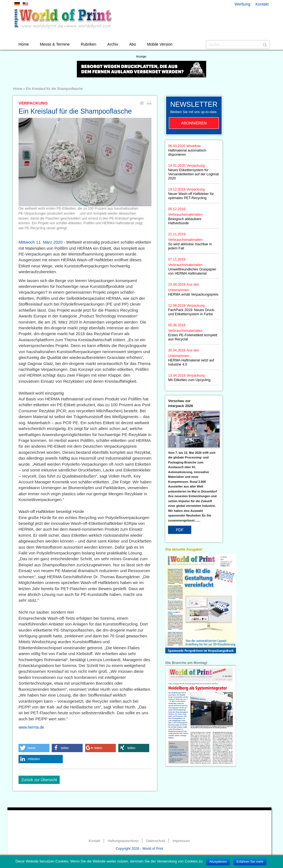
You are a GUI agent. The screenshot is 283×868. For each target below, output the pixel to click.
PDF (180, 530)
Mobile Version (160, 44)
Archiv (113, 44)
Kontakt (262, 4)
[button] (34, 748)
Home (24, 44)
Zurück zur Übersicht (39, 780)
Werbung (243, 4)
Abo (133, 44)
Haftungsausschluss (123, 841)
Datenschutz (155, 841)
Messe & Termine (55, 44)
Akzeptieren (218, 862)
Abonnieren (194, 123)
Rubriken (88, 44)
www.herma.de (31, 727)
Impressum (181, 841)
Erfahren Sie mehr (250, 862)
